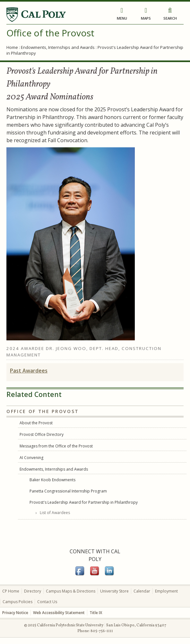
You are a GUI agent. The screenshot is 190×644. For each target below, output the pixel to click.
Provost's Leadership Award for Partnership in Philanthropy (84, 502)
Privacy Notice (15, 613)
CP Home (11, 591)
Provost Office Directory (42, 434)
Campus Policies (17, 602)
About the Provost (36, 423)
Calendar (142, 591)
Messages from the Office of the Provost (56, 446)
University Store (114, 591)
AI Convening (31, 458)
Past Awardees (29, 371)
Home (12, 47)
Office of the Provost (50, 33)
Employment (166, 591)
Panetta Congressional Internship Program (68, 491)
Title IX (96, 613)
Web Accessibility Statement (59, 613)
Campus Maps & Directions (71, 591)
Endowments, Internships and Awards (58, 47)
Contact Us (47, 602)
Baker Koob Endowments (52, 480)
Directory (33, 591)
